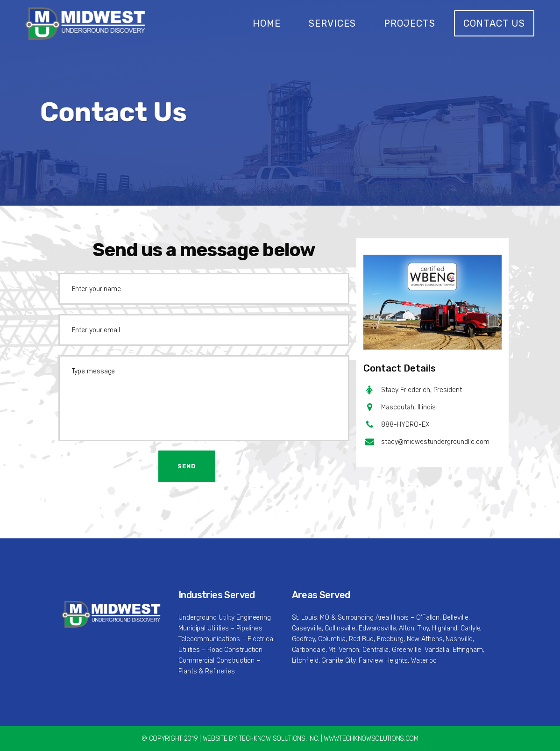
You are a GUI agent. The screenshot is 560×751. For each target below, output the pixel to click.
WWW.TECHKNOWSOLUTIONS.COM (371, 739)
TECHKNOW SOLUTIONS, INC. (279, 739)
